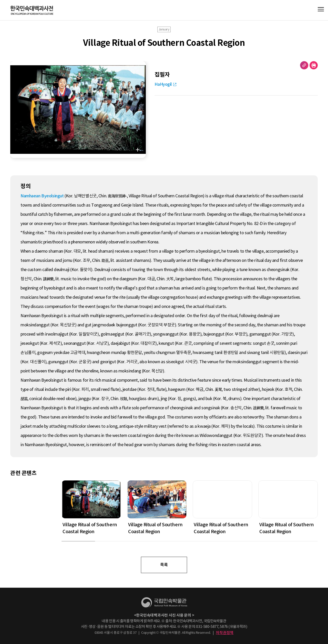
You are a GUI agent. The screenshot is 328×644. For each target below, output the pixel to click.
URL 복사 (304, 65)
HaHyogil (163, 84)
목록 (164, 565)
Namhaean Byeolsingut (42, 196)
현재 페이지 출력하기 (314, 65)
